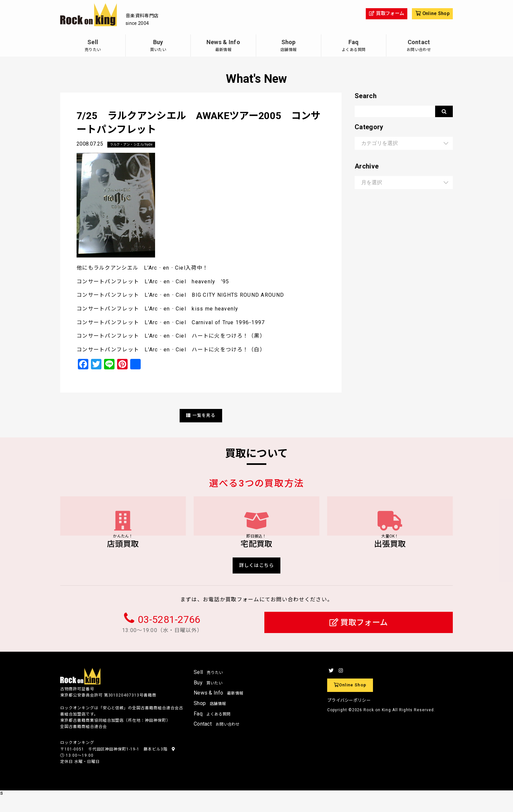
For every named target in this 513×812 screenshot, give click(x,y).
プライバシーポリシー (349, 716)
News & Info (223, 46)
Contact (419, 46)
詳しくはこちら (257, 580)
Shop (289, 46)
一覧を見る (201, 416)
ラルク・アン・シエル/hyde (136, 145)
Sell (93, 46)
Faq (354, 46)
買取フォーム (359, 638)
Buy (158, 46)
